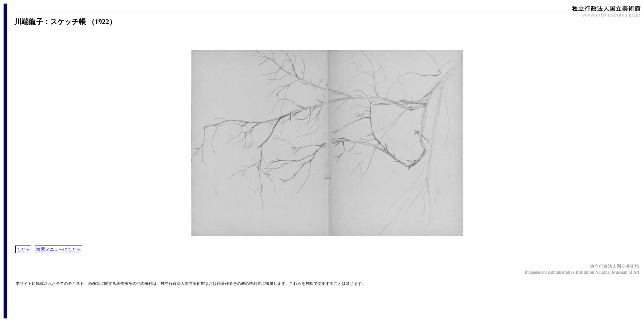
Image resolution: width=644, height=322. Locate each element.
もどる (23, 249)
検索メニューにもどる (59, 249)
